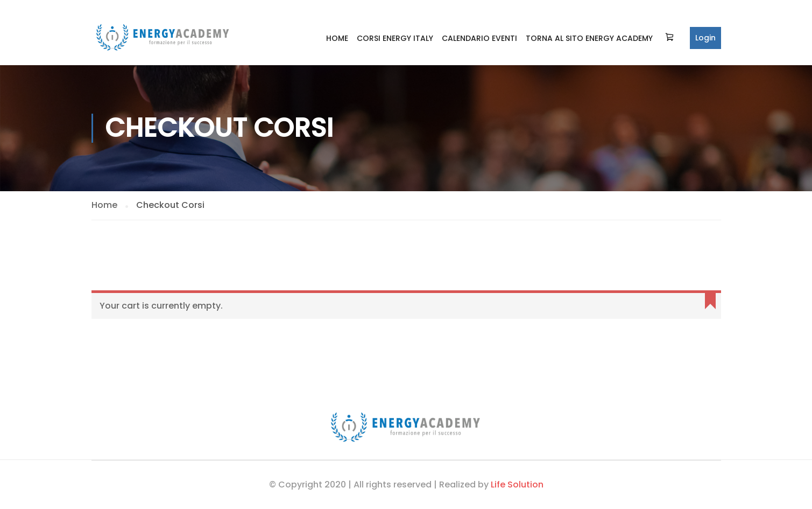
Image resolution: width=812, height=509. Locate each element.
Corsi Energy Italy (395, 38)
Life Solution (517, 484)
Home (337, 38)
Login (705, 38)
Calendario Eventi (479, 38)
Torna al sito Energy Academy (589, 38)
